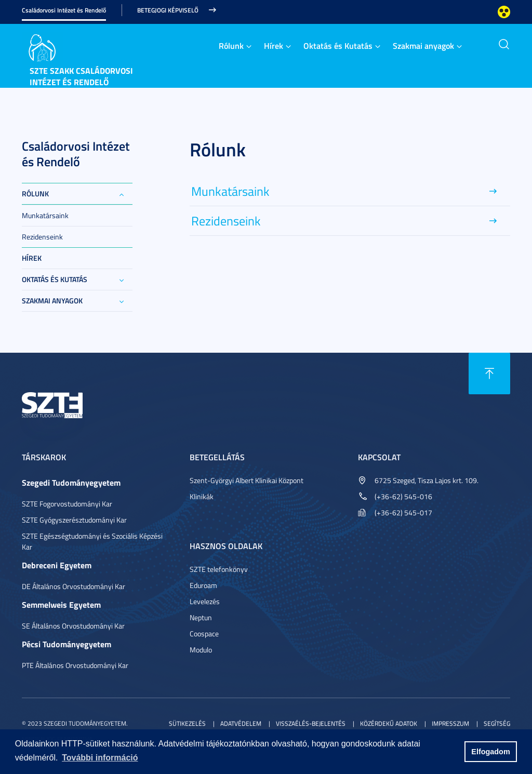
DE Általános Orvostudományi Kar (74, 586)
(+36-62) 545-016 (403, 496)
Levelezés (205, 601)
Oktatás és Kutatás (338, 45)
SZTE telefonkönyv (219, 569)
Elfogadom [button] (490, 752)
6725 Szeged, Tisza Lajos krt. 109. (427, 480)
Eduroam (203, 585)
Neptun (201, 617)
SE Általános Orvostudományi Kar (73, 626)
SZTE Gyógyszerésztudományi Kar (74, 520)
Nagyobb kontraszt (504, 12)
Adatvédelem (241, 723)
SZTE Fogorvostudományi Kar (67, 504)
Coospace (204, 633)
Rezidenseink (42, 237)
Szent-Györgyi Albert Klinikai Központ (247, 480)
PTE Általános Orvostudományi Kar (75, 665)
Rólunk (231, 45)
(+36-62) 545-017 (403, 512)
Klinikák (202, 496)
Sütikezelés (187, 723)
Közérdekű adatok (389, 723)
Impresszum (450, 723)
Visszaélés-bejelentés (311, 723)
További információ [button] (100, 758)
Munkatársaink (45, 215)
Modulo (201, 650)
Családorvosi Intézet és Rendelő (64, 10)
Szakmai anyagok (423, 45)
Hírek (274, 45)
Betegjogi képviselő (168, 10)
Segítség (497, 723)
